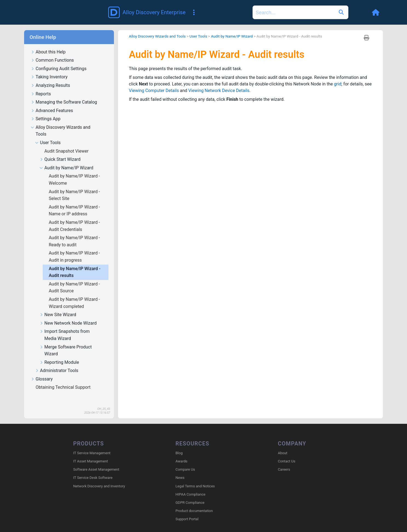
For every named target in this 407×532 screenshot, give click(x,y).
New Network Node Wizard (68, 315)
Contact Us (286, 453)
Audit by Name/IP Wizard (66, 160)
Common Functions (52, 52)
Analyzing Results (50, 78)
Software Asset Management (96, 461)
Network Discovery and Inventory (99, 478)
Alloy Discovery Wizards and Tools (61, 123)
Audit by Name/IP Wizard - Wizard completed (74, 295)
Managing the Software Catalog (64, 94)
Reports (41, 86)
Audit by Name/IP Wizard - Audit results (75, 264)
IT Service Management (92, 445)
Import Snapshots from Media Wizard (65, 327)
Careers (284, 461)
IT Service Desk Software (93, 470)
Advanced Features (52, 103)
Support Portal (187, 511)
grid (339, 76)
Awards (181, 453)
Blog (179, 445)
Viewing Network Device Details (227, 83)
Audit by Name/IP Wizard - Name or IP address (74, 203)
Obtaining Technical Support (64, 379)
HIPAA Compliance (190, 486)
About (283, 445)
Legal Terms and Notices (195, 478)
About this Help (48, 44)
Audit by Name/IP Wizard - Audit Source (74, 280)
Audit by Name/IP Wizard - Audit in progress (74, 249)
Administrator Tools (57, 363)
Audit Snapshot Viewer (67, 143)
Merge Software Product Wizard (66, 343)
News (180, 470)
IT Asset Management (91, 453)
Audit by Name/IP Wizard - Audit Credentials (74, 218)
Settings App (46, 111)
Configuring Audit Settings (59, 61)
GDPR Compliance (190, 495)
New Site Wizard (58, 307)
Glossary (42, 371)
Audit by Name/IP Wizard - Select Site (74, 187)
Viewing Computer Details (162, 83)
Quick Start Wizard (60, 152)
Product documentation (194, 503)
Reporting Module (59, 355)
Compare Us (185, 461)
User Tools (48, 135)
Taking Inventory (49, 69)
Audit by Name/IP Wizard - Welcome (74, 172)
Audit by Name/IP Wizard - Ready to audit (74, 233)
